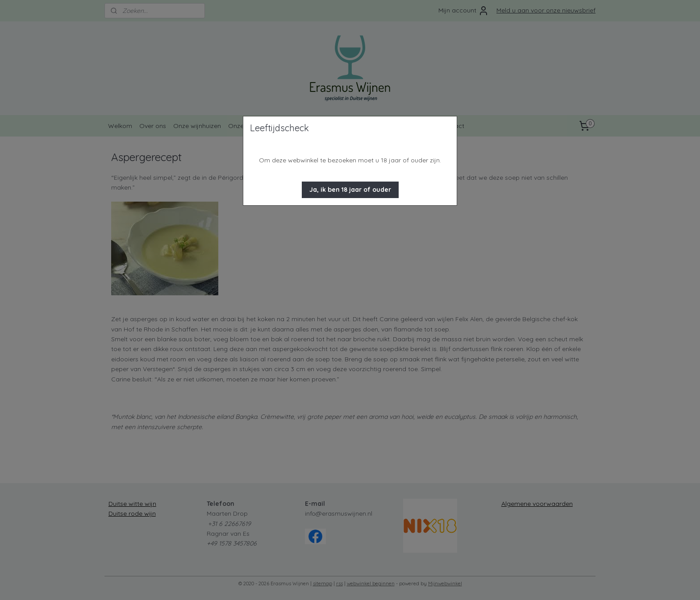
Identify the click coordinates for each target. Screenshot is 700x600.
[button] (350, 190)
